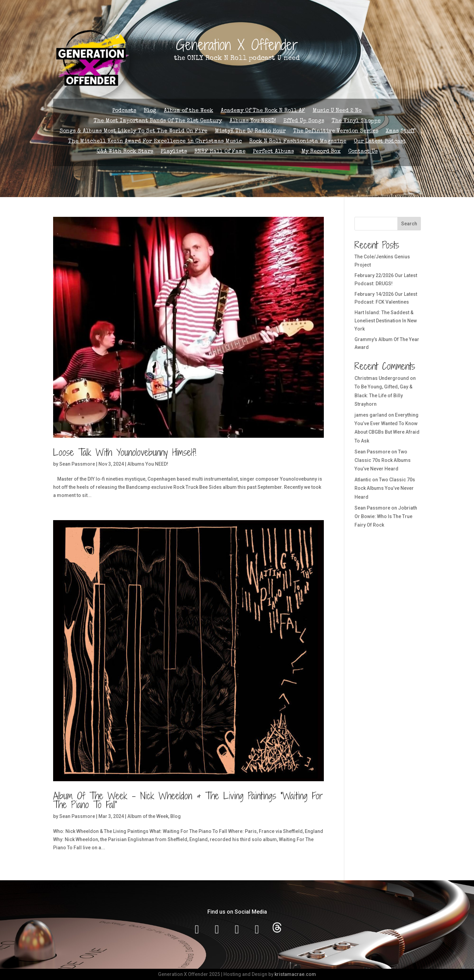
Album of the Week (188, 111)
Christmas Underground (382, 378)
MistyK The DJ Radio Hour (250, 132)
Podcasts (124, 111)
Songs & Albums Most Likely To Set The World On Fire (133, 132)
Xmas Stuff (400, 132)
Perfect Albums (273, 152)
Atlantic (363, 480)
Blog (150, 111)
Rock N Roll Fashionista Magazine (298, 142)
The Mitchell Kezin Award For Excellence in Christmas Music (155, 142)
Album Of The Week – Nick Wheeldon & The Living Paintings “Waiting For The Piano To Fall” (188, 800)
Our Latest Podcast (380, 142)
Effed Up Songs (304, 121)
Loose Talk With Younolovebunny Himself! (125, 452)
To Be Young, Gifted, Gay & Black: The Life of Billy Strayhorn (383, 395)
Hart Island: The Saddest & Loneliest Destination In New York (386, 321)
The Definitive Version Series (336, 132)
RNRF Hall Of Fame (220, 152)
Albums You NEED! (253, 121)
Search (409, 224)
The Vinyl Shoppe (356, 121)
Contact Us (363, 152)
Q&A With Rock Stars (125, 152)
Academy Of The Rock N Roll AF (263, 111)
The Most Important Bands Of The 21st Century (158, 121)
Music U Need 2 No (337, 111)
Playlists (174, 152)
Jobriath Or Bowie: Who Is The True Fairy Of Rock (386, 516)
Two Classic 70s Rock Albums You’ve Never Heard (383, 460)
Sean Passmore (77, 464)
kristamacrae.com (295, 974)
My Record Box (321, 152)
